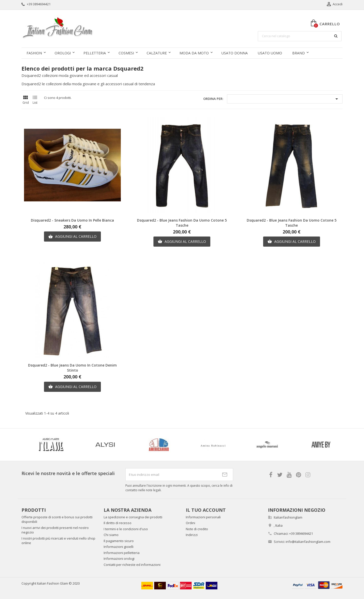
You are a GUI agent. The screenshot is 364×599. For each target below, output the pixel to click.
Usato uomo (270, 53)
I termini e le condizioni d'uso (126, 529)
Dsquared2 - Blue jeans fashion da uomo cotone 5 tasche (182, 223)
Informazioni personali (203, 517)
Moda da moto (194, 53)
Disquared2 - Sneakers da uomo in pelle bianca (72, 220)
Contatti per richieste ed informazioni (132, 565)
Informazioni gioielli (119, 547)
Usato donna (235, 53)
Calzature (157, 53)
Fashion (34, 53)
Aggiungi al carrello (72, 237)
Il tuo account (206, 510)
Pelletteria (95, 53)
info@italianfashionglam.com (308, 542)
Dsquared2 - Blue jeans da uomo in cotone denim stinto (72, 368)
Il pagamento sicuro (119, 541)
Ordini (190, 523)
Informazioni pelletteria (122, 553)
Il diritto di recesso (118, 523)
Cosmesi (126, 53)
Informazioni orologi (119, 559)
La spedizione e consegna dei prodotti (133, 517)
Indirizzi (192, 535)
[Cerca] (300, 36)
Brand (299, 53)
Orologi (63, 53)
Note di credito (197, 529)
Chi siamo (111, 535)
